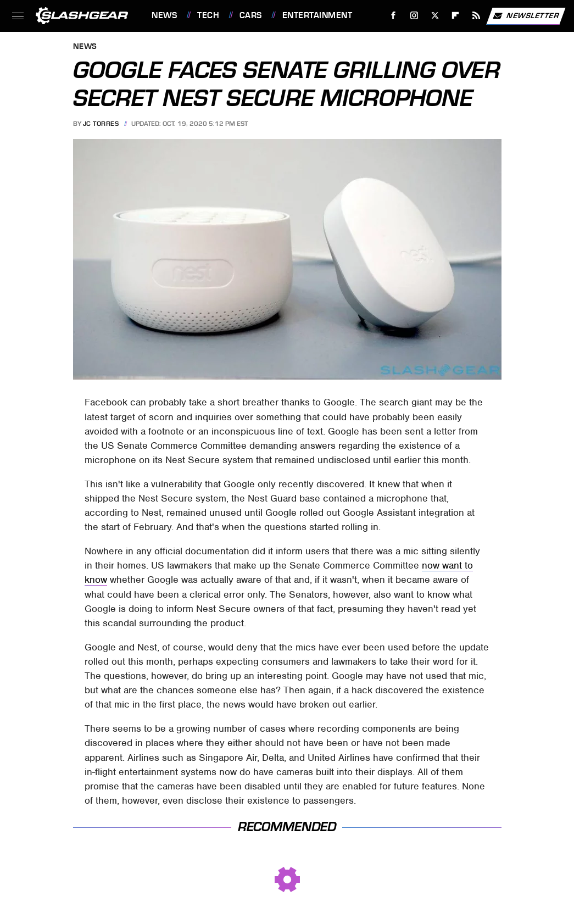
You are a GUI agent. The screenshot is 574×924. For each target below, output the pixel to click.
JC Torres (101, 124)
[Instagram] (414, 16)
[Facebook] (394, 16)
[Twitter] (435, 16)
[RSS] (477, 16)
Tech (208, 15)
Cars (251, 15)
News (164, 15)
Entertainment (317, 15)
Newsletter (526, 16)
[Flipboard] (456, 16)
